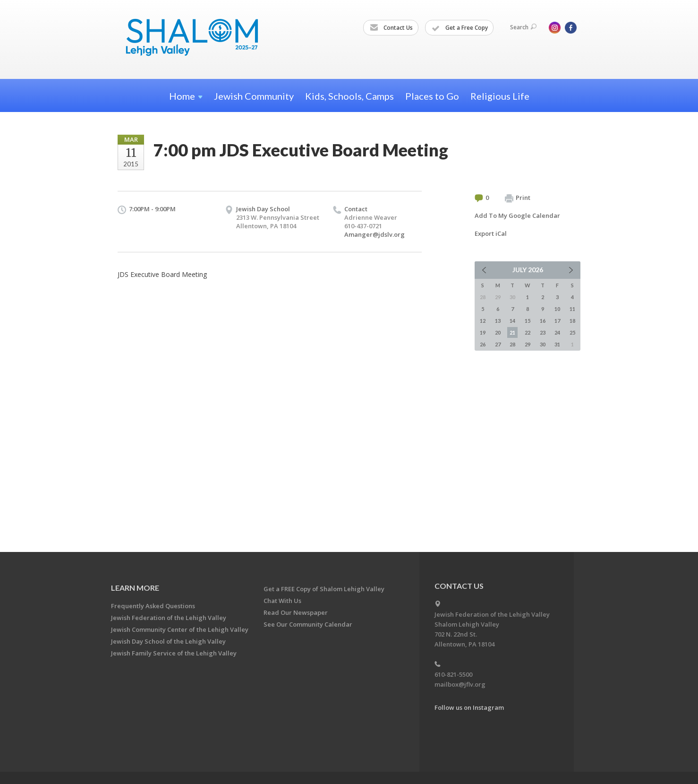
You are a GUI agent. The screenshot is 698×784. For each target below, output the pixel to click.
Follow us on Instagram (469, 707)
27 (498, 344)
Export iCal (491, 233)
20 (498, 332)
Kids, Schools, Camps (349, 96)
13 (498, 321)
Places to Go (432, 96)
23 (543, 332)
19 (483, 332)
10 (557, 309)
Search (523, 27)
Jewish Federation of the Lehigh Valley (169, 618)
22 (528, 332)
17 (557, 321)
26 (483, 344)
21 (512, 332)
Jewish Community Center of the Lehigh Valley (180, 629)
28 (512, 344)
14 (512, 321)
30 (543, 344)
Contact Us (391, 28)
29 (528, 344)
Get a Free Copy (460, 28)
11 (572, 309)
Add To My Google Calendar (517, 215)
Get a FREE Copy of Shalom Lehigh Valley (324, 589)
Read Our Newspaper (296, 612)
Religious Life (500, 96)
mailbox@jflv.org (460, 684)
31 (557, 344)
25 (572, 332)
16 (543, 321)
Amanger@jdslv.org (375, 234)
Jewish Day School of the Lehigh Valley (168, 641)
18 (572, 321)
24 (557, 332)
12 (483, 321)
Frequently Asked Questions (153, 606)
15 (528, 321)
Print (518, 198)
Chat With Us (282, 601)
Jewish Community (254, 96)
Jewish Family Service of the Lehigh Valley (174, 653)
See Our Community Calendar (308, 624)
